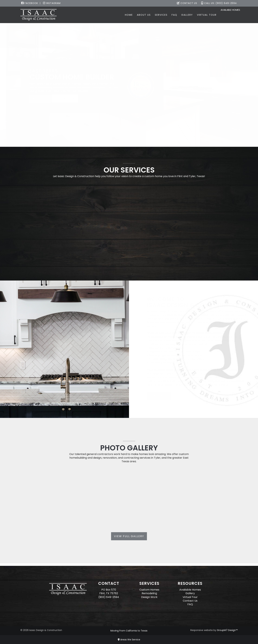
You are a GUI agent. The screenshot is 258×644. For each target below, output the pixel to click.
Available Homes (227, 15)
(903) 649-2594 (109, 597)
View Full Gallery (129, 536)
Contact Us (187, 3)
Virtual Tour (197, 15)
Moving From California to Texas (129, 631)
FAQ (165, 15)
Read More (159, 396)
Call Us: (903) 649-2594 (219, 3)
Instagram (52, 3)
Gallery (178, 15)
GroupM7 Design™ (227, 630)
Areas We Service (129, 640)
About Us (134, 15)
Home (119, 15)
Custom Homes (149, 590)
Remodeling (149, 593)
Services (152, 15)
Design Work (149, 597)
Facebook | (31, 3)
